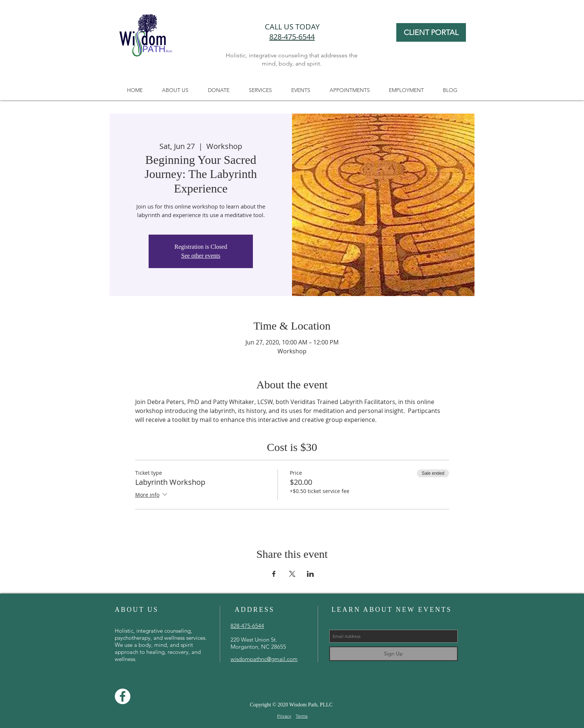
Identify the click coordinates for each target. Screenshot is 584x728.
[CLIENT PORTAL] (431, 32)
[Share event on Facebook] (274, 574)
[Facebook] (123, 696)
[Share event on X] (292, 574)
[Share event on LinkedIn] (310, 574)
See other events (201, 256)
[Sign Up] (393, 654)
